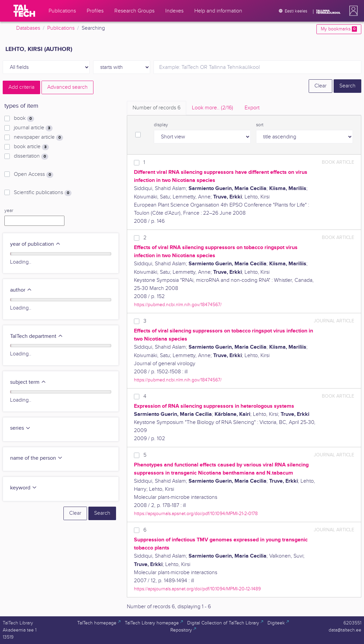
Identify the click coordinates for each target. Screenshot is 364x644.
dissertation (31, 156)
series (20, 428)
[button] (352, 11)
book (24, 118)
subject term (28, 382)
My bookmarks (339, 29)
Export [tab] (252, 108)
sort (260, 125)
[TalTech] (24, 11)
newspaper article (38, 137)
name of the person (36, 458)
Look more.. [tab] (213, 108)
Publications (61, 28)
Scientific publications (43, 193)
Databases (28, 28)
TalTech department (37, 336)
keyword (24, 488)
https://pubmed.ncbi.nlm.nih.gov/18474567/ (178, 305)
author (21, 290)
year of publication (35, 244)
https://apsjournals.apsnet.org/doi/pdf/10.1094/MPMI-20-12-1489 (197, 589)
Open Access (34, 175)
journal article (33, 128)
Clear (320, 86)
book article (31, 147)
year (9, 211)
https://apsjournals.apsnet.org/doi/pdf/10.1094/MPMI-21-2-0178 (196, 514)
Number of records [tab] (157, 108)
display (161, 125)
